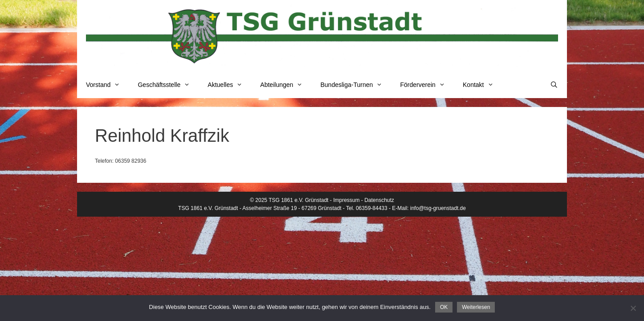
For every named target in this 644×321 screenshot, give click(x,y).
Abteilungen (286, 85)
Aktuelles (229, 85)
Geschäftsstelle (168, 85)
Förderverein (427, 85)
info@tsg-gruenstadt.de (438, 208)
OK (444, 307)
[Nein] (633, 308)
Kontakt (483, 85)
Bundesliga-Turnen (356, 85)
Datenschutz (379, 200)
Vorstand (107, 85)
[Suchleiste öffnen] (554, 85)
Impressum (346, 200)
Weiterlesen (476, 307)
